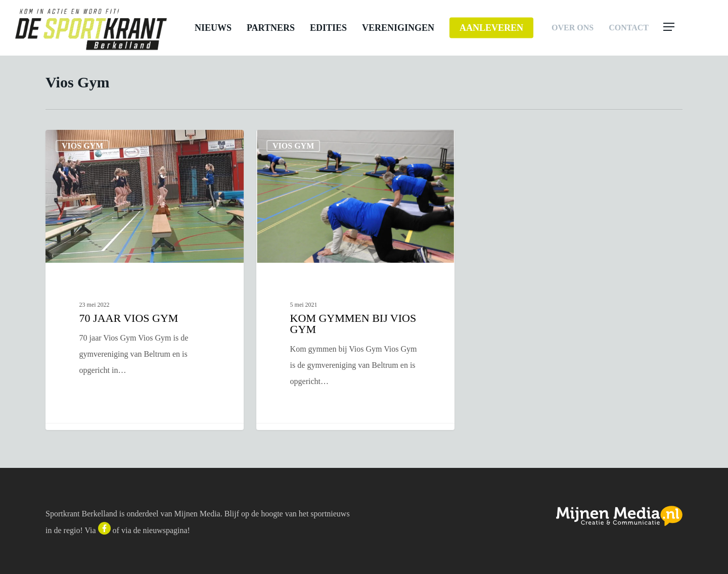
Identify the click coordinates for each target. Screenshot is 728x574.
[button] (689, 28)
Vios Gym (82, 146)
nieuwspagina (165, 530)
